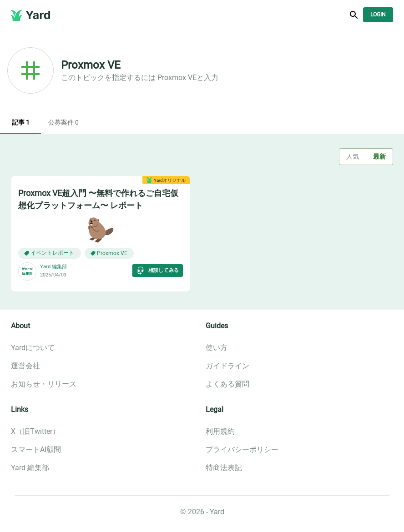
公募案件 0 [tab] (63, 123)
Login (378, 15)
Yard (38, 15)
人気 (353, 157)
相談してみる (158, 271)
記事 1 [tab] (20, 123)
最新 (379, 157)
